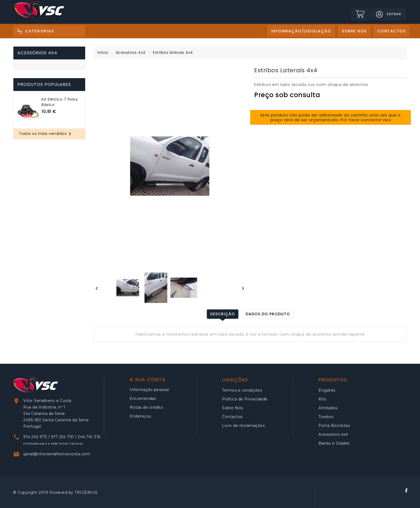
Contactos (232, 417)
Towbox (326, 417)
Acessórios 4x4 (37, 53)
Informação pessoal (149, 390)
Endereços (140, 416)
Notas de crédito (146, 407)
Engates (327, 390)
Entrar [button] (394, 14)
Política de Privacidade (245, 399)
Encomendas (143, 399)
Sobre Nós (232, 408)
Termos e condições (242, 390)
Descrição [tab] (223, 314)
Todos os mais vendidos (46, 134)
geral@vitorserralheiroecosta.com (57, 454)
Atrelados (328, 408)
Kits (322, 399)
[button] (379, 14)
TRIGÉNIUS (86, 492)
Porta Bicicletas (334, 426)
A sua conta (148, 380)
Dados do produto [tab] (268, 314)
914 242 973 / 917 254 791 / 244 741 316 (62, 437)
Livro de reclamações (243, 426)
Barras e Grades (334, 443)
